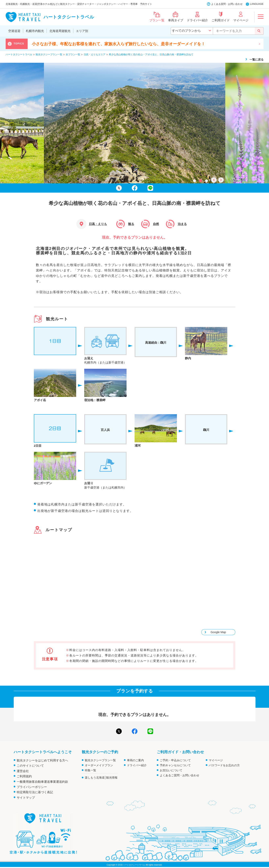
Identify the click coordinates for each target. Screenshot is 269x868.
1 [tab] (194, 180)
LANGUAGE (257, 4)
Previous (10, 44)
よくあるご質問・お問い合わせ (180, 775)
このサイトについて (30, 766)
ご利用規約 (24, 776)
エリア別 (82, 31)
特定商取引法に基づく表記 (35, 792)
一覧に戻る (257, 60)
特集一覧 (90, 770)
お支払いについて (171, 770)
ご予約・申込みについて (175, 760)
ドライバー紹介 (137, 765)
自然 (156, 224)
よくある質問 (218, 4)
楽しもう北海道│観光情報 (101, 778)
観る (131, 224)
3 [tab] (206, 180)
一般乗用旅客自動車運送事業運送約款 (42, 782)
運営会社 (23, 771)
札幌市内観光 (35, 31)
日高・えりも (98, 224)
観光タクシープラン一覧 (100, 760)
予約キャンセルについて (175, 765)
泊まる (182, 224)
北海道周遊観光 (60, 31)
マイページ (216, 760)
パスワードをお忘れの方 (224, 765)
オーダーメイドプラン (99, 765)
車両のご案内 (135, 760)
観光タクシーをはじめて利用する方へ (42, 760)
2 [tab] (200, 180)
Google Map (218, 632)
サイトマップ (26, 798)
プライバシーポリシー (32, 787)
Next (260, 44)
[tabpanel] (135, 123)
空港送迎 (14, 31)
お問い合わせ (235, 4)
